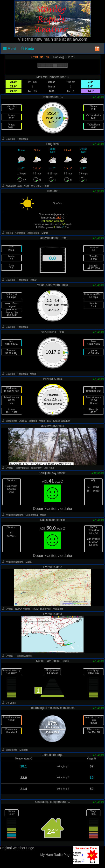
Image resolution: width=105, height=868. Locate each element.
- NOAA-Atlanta (22, 609)
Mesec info (9, 421)
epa (59, 482)
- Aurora (22, 421)
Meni (10, 49)
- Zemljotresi (33, 233)
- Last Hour (48, 468)
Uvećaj (7, 468)
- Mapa (32, 374)
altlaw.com (77, 39)
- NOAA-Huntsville (41, 609)
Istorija (7, 233)
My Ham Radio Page (56, 855)
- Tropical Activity (23, 656)
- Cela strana (31, 515)
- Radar (32, 280)
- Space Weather (61, 421)
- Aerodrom (19, 233)
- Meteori (32, 421)
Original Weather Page (17, 848)
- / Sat (26, 186)
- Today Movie (21, 468)
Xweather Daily (11, 186)
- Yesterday (35, 468)
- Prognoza (22, 139)
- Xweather (57, 609)
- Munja (44, 233)
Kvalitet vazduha (12, 515)
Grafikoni (8, 139)
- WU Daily (35, 186)
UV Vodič (8, 703)
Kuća (27, 49)
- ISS (48, 421)
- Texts (45, 186)
